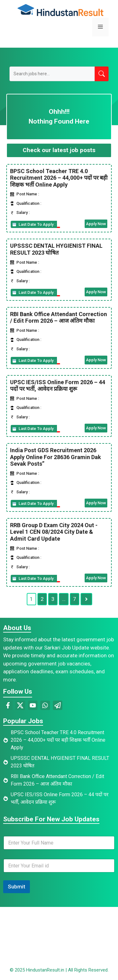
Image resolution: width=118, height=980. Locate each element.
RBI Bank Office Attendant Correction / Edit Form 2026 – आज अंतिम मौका (59, 318)
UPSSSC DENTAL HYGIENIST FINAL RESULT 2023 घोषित (56, 249)
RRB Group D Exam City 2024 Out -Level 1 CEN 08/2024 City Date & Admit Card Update (54, 532)
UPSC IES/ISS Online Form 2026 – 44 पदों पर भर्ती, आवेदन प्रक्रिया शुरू (58, 386)
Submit (17, 887)
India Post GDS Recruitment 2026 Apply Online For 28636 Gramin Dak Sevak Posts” (56, 457)
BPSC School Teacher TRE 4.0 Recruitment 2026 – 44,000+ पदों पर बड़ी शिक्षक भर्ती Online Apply (59, 178)
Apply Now (96, 224)
